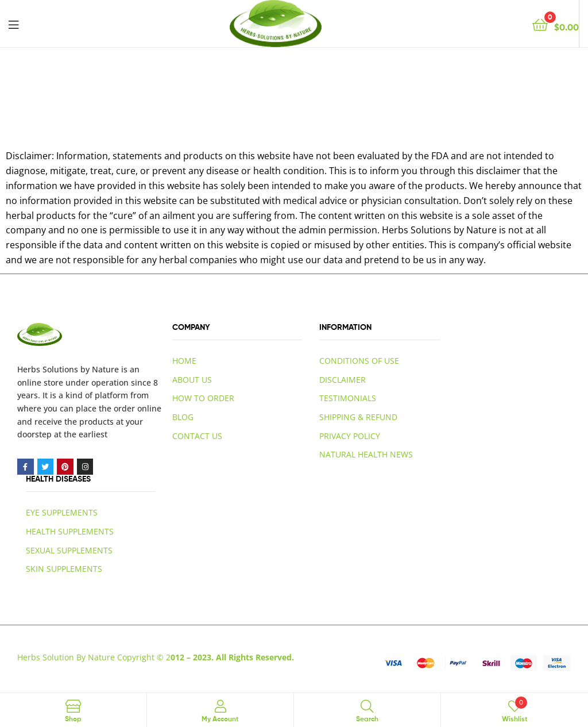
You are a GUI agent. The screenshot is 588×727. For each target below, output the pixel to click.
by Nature (100, 369)
